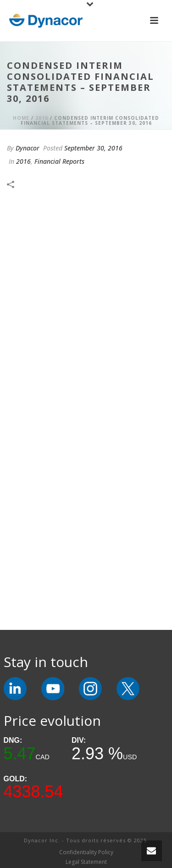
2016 (42, 118)
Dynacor (28, 148)
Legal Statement (86, 862)
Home (21, 118)
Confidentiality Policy (86, 852)
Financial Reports (59, 161)
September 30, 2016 (93, 148)
